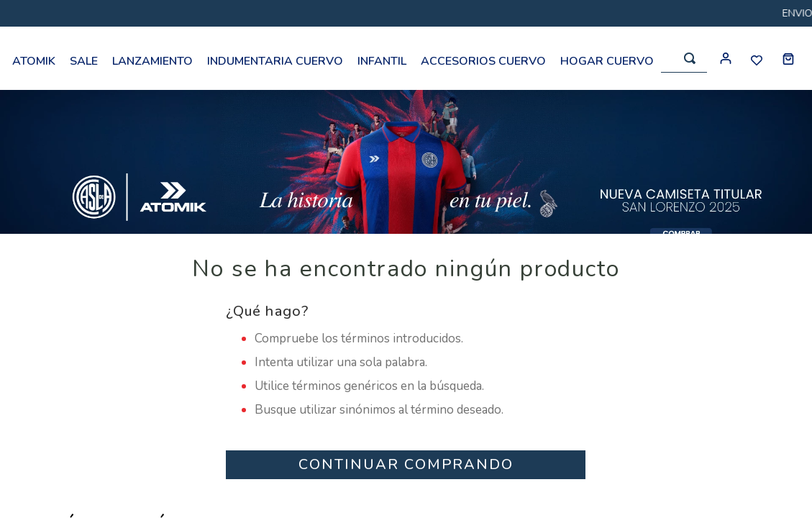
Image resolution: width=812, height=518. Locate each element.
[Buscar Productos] (690, 58)
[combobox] (684, 59)
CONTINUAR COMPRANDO (406, 464)
